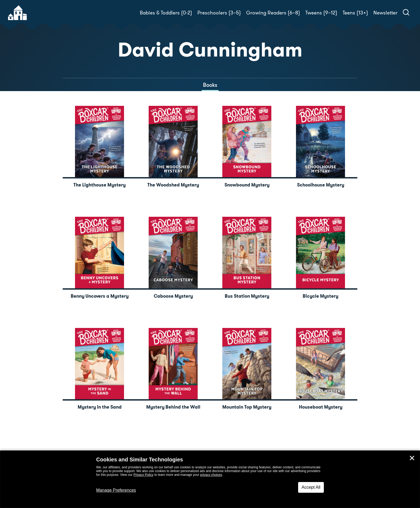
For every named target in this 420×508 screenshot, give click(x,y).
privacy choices (211, 475)
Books (210, 85)
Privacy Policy (143, 475)
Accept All (311, 487)
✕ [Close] (412, 458)
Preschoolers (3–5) (219, 13)
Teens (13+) (355, 13)
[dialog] (210, 479)
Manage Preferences (116, 490)
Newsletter (385, 13)
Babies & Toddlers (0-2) (166, 13)
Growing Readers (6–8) (273, 13)
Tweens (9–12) (321, 13)
